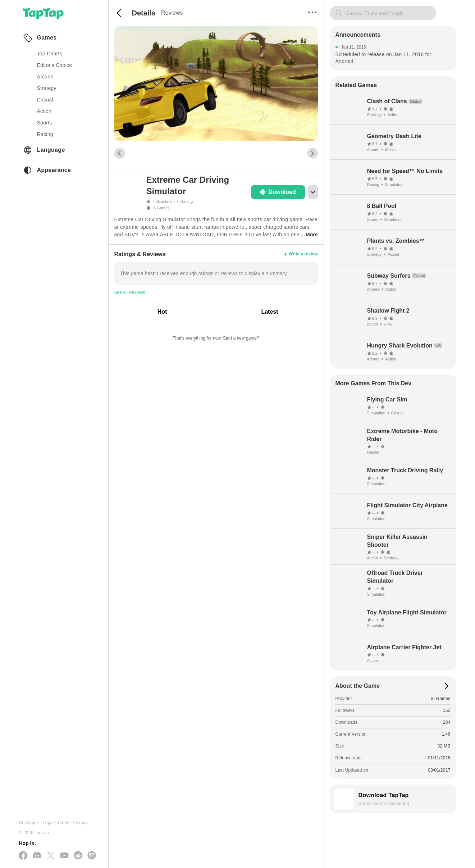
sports (45, 123)
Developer (29, 823)
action (44, 111)
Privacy (80, 823)
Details (144, 13)
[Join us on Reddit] (78, 856)
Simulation (166, 201)
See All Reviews (130, 292)
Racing (187, 201)
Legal (48, 823)
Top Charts (50, 54)
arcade (45, 77)
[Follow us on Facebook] (23, 856)
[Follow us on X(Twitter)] (51, 856)
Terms (63, 823)
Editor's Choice (55, 65)
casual (45, 100)
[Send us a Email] (92, 856)
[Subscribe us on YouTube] (64, 856)
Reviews (172, 13)
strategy (47, 88)
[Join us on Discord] (37, 856)
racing (45, 134)
